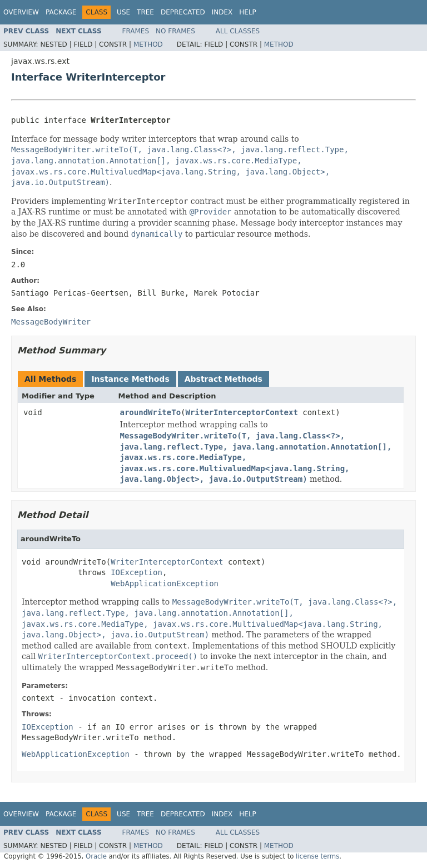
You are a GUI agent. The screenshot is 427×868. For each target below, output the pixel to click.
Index (222, 12)
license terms (317, 856)
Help (248, 12)
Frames (136, 31)
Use (123, 12)
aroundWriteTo (151, 412)
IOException (136, 572)
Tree (145, 12)
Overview (21, 12)
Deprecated (183, 12)
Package (61, 12)
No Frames (175, 31)
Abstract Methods (224, 379)
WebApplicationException (165, 583)
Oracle (96, 856)
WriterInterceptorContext (242, 412)
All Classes (238, 31)
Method (148, 44)
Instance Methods (130, 379)
